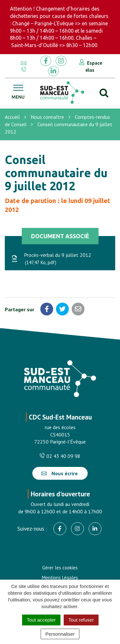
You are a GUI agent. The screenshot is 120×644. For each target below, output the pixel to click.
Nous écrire (60, 473)
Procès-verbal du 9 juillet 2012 (51, 259)
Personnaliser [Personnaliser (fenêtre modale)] (60, 634)
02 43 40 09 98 (60, 456)
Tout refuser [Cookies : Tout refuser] (81, 620)
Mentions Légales (60, 578)
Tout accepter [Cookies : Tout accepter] (41, 620)
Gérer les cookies (60, 568)
